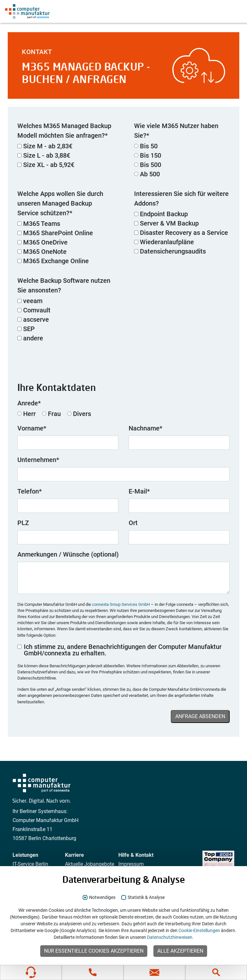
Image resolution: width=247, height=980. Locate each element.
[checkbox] (65, 156)
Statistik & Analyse (146, 897)
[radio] (182, 147)
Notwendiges (102, 897)
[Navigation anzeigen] (233, 12)
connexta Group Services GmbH (121, 604)
